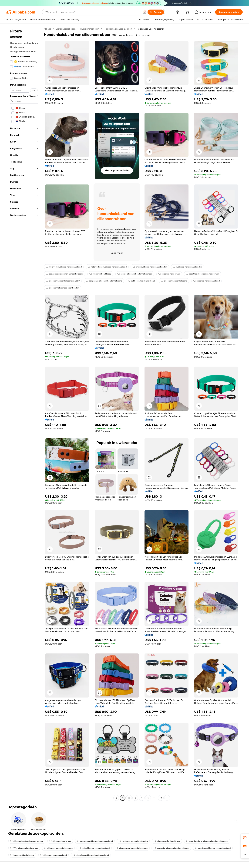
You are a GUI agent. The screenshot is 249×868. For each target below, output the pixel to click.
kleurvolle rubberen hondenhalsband (64, 267)
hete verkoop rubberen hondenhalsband (107, 267)
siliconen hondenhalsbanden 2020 (63, 281)
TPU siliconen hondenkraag (24, 848)
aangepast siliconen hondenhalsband (104, 281)
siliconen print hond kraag (167, 841)
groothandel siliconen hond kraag (202, 274)
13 (161, 798)
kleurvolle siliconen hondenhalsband (171, 848)
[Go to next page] (167, 798)
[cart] (188, 13)
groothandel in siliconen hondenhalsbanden (207, 841)
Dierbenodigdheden (66, 29)
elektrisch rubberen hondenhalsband (91, 855)
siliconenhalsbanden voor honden (62, 288)
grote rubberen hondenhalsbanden (150, 267)
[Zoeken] (156, 12)
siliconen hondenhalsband (174, 281)
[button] (144, 12)
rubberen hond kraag (100, 274)
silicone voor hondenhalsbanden (132, 848)
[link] (245, 838)
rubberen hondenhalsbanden (187, 267)
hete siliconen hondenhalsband (94, 848)
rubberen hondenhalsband (141, 281)
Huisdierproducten (90, 29)
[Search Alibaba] (93, 12)
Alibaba (47, 29)
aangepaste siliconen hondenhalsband (65, 274)
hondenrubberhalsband (22, 855)
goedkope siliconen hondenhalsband (213, 848)
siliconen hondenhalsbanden (58, 848)
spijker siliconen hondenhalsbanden (135, 274)
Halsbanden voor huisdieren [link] (151, 29)
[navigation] (24, 414)
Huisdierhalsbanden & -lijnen (118, 29)
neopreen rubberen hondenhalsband (95, 841)
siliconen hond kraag (169, 274)
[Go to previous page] (116, 798)
